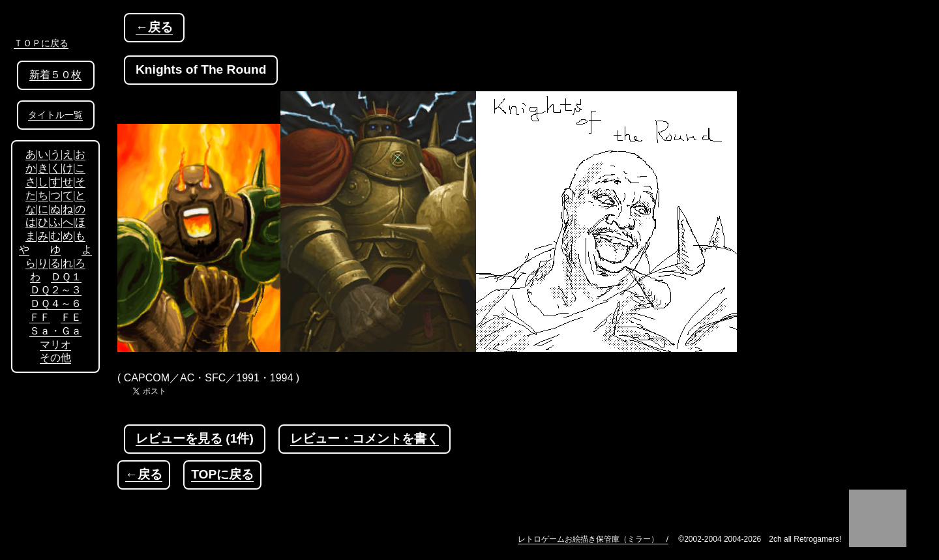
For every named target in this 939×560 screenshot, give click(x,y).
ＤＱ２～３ (56, 290)
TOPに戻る (222, 474)
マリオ (55, 345)
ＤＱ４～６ (56, 303)
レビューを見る (179, 438)
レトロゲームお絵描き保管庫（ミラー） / (593, 539)
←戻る (154, 27)
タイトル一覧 (55, 115)
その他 (55, 358)
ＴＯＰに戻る (41, 43)
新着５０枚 (55, 75)
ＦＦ (40, 317)
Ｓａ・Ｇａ (55, 331)
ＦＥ (71, 317)
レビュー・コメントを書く (365, 438)
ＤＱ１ (66, 277)
